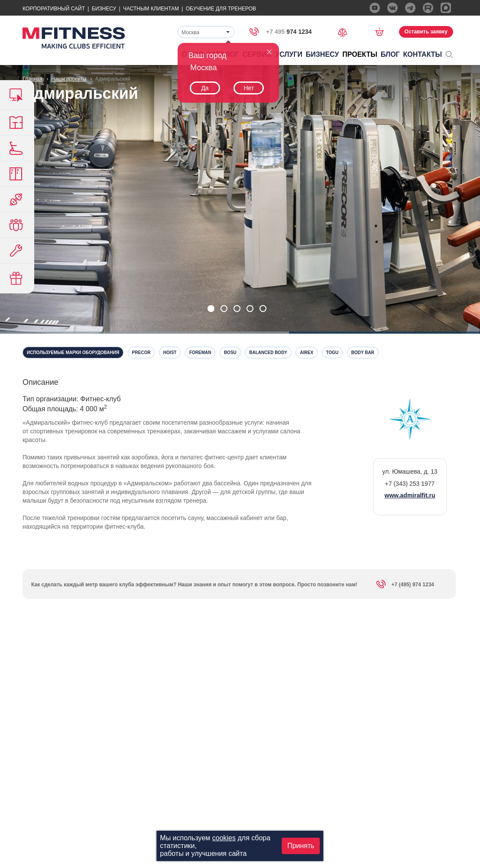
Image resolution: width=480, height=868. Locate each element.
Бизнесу (104, 9)
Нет (249, 88)
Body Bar (363, 353)
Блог (390, 54)
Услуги (289, 54)
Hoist (170, 353)
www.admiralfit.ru (410, 495)
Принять (301, 846)
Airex (306, 353)
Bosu (230, 353)
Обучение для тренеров (221, 9)
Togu (332, 353)
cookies (224, 838)
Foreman (200, 353)
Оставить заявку (426, 32)
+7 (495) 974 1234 (405, 586)
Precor (141, 353)
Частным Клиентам (151, 9)
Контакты (423, 54)
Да (205, 88)
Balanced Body (268, 353)
